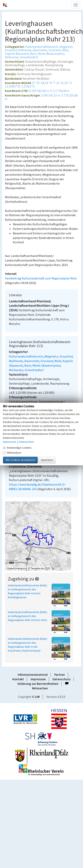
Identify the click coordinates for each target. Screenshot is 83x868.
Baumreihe (40, 50)
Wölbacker (12, 57)
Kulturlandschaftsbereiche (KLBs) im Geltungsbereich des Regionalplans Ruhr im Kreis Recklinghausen (27, 592)
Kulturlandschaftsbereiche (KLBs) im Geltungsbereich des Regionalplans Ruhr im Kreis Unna (27, 616)
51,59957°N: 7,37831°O (20, 87)
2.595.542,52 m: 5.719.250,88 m (41, 97)
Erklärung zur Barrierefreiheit (38, 684)
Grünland (55, 50)
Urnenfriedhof (29, 57)
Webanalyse (12, 453)
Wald (65, 50)
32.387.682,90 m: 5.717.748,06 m (49, 91)
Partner (60, 675)
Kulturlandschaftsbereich (42, 47)
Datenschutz (62, 679)
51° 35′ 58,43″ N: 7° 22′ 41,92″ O (52, 83)
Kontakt (18, 679)
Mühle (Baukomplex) (51, 54)
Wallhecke (25, 50)
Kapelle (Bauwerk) (17, 54)
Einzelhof (11, 50)
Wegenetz (66, 47)
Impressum (38, 679)
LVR (37, 697)
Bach (33, 54)
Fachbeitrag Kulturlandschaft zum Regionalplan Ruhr (41, 278)
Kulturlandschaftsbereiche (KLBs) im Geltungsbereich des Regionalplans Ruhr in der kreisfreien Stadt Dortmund (27, 645)
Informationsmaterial (33, 675)
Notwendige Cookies (17, 448)
